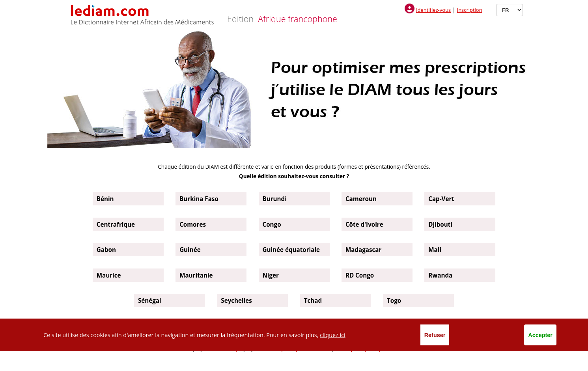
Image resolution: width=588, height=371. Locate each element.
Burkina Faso (199, 199)
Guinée (190, 250)
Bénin (105, 199)
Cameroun (361, 199)
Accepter (540, 335)
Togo (394, 300)
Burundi (275, 199)
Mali (435, 250)
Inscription (470, 10)
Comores (193, 224)
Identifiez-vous (433, 10)
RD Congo (360, 275)
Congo (272, 224)
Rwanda (440, 275)
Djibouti (440, 224)
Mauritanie (196, 275)
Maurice (109, 275)
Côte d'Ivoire (364, 224)
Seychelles (236, 300)
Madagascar (363, 250)
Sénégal (150, 300)
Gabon (106, 250)
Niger (271, 275)
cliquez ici (333, 335)
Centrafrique (116, 224)
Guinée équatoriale (291, 250)
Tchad (313, 300)
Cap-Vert (441, 199)
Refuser (435, 335)
